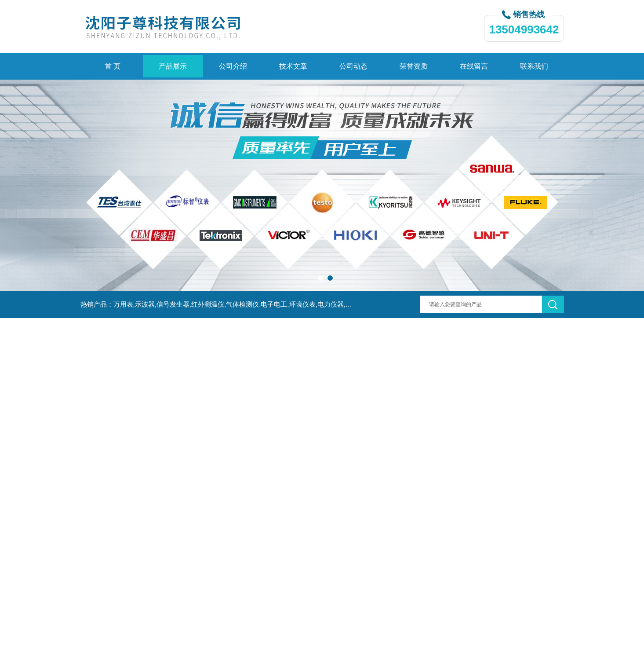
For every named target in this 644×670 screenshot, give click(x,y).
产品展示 (173, 66)
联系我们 (534, 66)
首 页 (113, 66)
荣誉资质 (414, 66)
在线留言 (474, 66)
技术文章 (293, 66)
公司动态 (353, 66)
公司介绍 (233, 66)
